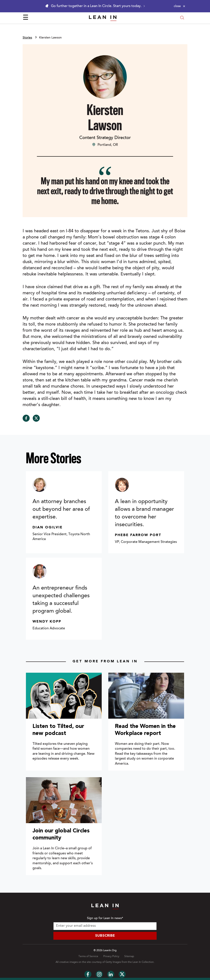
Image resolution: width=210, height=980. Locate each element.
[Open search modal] (182, 18)
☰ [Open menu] (26, 18)
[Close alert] (179, 6)
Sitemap (129, 956)
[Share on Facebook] (26, 418)
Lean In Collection (143, 962)
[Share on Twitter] (36, 418)
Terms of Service (88, 956)
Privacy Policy (111, 956)
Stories (27, 38)
